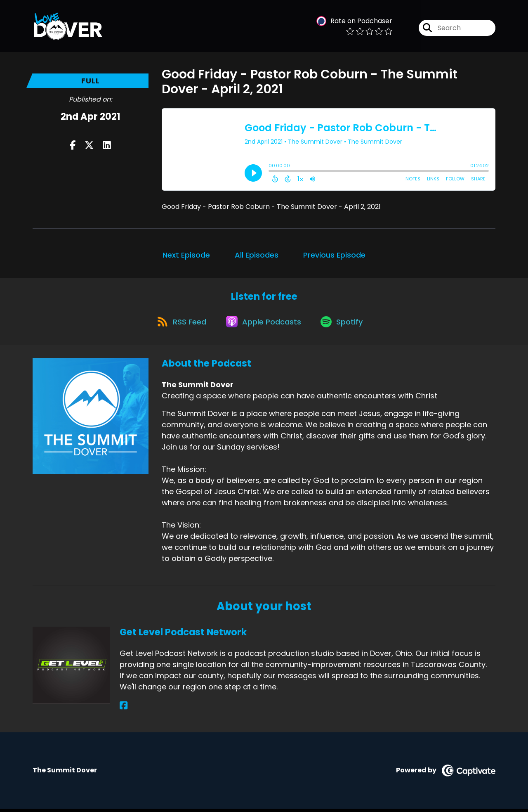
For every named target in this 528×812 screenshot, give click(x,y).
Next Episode (186, 255)
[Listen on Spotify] (344, 324)
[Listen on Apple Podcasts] (264, 324)
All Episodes (257, 255)
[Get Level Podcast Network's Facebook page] (124, 709)
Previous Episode (334, 255)
